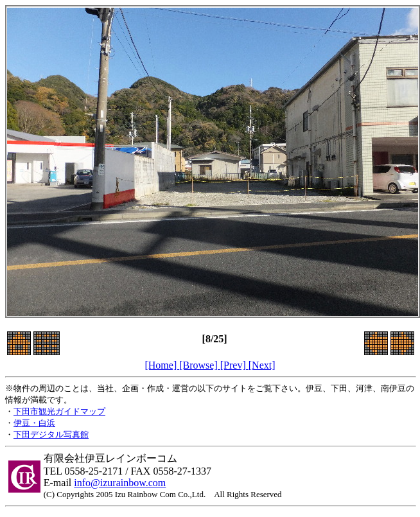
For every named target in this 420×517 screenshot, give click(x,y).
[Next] (262, 365)
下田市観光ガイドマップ (59, 411)
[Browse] (200, 365)
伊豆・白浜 (34, 423)
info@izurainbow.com (120, 483)
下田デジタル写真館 (51, 434)
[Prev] (234, 365)
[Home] (162, 365)
